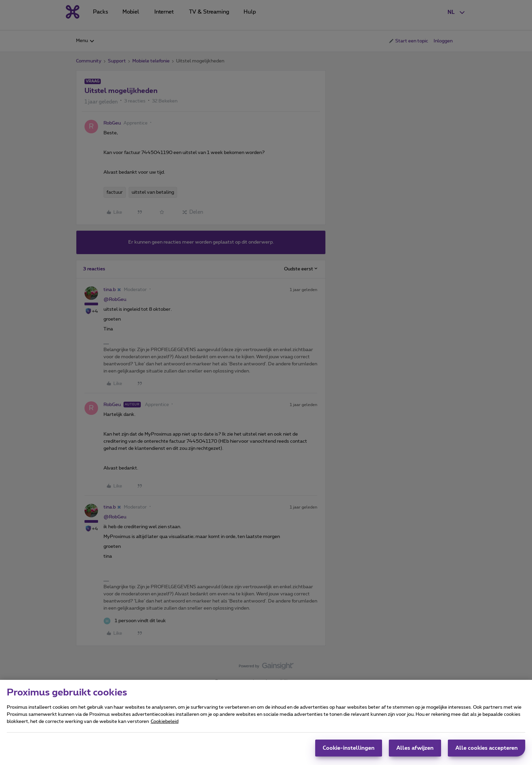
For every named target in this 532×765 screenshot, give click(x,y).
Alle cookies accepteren (487, 751)
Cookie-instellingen (349, 751)
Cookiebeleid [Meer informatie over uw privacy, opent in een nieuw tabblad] (165, 725)
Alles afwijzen (415, 751)
